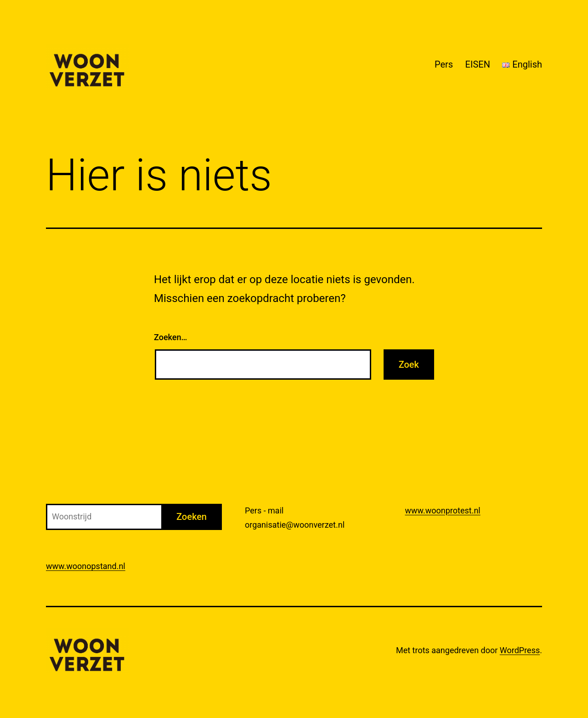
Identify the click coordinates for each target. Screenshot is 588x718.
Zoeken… (170, 337)
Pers (444, 64)
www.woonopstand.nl (86, 566)
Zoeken (192, 517)
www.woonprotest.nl (443, 510)
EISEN (478, 64)
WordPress (520, 650)
